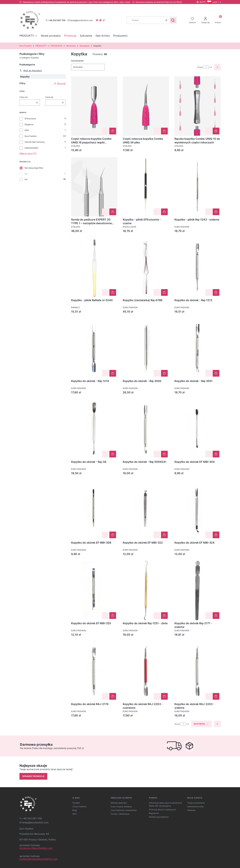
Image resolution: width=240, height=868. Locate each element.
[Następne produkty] (201, 724)
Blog (75, 810)
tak (26, 174)
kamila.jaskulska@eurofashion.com (38, 859)
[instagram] (101, 20)
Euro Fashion (25, 46)
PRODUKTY (41, 46)
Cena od (23, 97)
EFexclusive (30, 119)
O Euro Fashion (79, 807)
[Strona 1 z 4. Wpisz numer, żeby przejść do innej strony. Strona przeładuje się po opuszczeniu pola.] (206, 67)
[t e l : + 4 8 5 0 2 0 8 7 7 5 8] (31, 818)
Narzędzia (85, 46)
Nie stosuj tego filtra (34, 168)
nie (26, 179)
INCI (74, 814)
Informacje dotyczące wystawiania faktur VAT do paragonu (165, 804)
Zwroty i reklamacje (120, 814)
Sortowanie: (78, 61)
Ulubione (191, 810)
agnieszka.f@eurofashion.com (36, 848)
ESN (27, 130)
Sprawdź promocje (33, 776)
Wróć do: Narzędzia (31, 70)
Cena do (49, 97)
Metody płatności (119, 803)
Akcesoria (71, 46)
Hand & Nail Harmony (35, 142)
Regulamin (154, 813)
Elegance (29, 124)
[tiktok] (104, 20)
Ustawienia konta (195, 807)
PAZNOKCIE (57, 46)
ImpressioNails (31, 148)
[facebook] (97, 20)
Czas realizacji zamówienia (124, 810)
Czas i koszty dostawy (121, 807)
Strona (200, 67)
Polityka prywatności (159, 817)
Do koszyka (113, 131)
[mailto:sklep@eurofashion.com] (80, 20)
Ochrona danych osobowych (162, 810)
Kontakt (76, 803)
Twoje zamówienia (196, 803)
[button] (173, 20)
